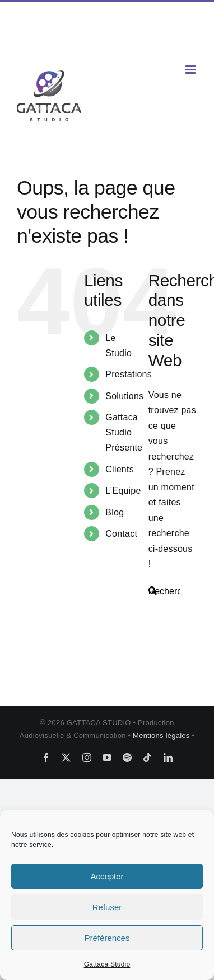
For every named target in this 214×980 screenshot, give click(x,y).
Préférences (107, 938)
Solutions (124, 396)
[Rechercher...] (173, 591)
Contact (121, 534)
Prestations (129, 374)
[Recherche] (153, 591)
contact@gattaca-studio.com (107, 43)
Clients (120, 469)
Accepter (107, 876)
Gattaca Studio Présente (124, 432)
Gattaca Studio (107, 964)
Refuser (107, 907)
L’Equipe (123, 491)
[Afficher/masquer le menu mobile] (191, 70)
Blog (115, 512)
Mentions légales (162, 735)
